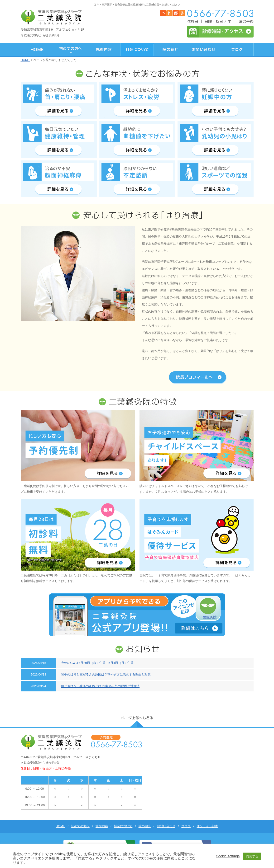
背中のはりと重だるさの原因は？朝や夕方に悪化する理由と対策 (106, 674)
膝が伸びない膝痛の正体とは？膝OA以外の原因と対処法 (100, 686)
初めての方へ (80, 826)
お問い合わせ (166, 826)
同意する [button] (252, 856)
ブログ (186, 826)
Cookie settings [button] (228, 856)
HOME (25, 60)
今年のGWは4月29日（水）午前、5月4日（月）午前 (97, 663)
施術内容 (102, 826)
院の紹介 (145, 826)
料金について (123, 826)
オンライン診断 (208, 826)
